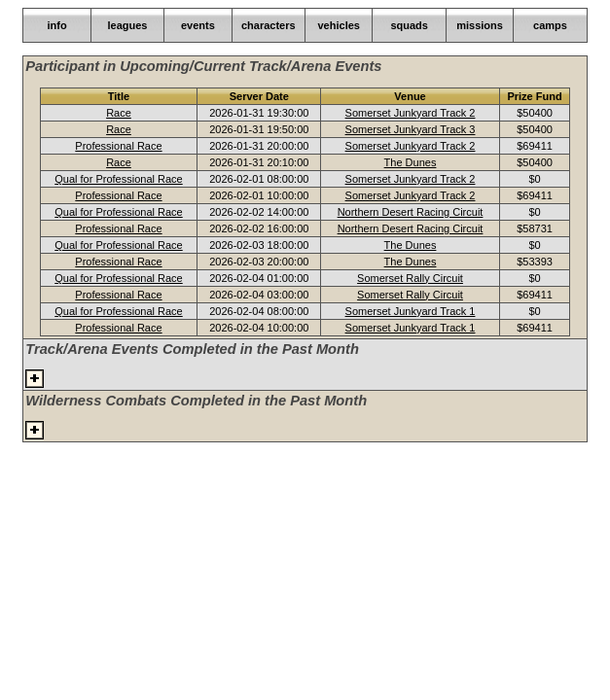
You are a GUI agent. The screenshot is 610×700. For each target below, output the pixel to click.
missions (480, 25)
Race (119, 113)
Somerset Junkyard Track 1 (411, 311)
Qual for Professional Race (118, 179)
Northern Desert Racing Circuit (411, 212)
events (198, 25)
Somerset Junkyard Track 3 (411, 129)
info (56, 25)
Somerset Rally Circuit (410, 278)
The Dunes (411, 162)
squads (409, 25)
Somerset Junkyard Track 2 (411, 113)
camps (550, 25)
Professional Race (118, 146)
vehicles (339, 25)
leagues (127, 25)
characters (269, 25)
